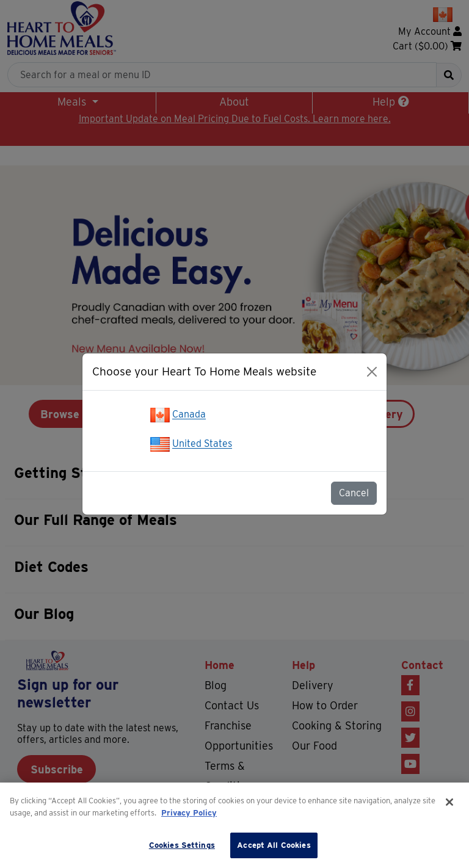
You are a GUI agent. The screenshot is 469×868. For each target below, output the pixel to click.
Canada (189, 415)
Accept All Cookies (274, 845)
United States (202, 444)
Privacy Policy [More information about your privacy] (189, 813)
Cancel (354, 493)
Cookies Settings (182, 845)
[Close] (372, 372)
